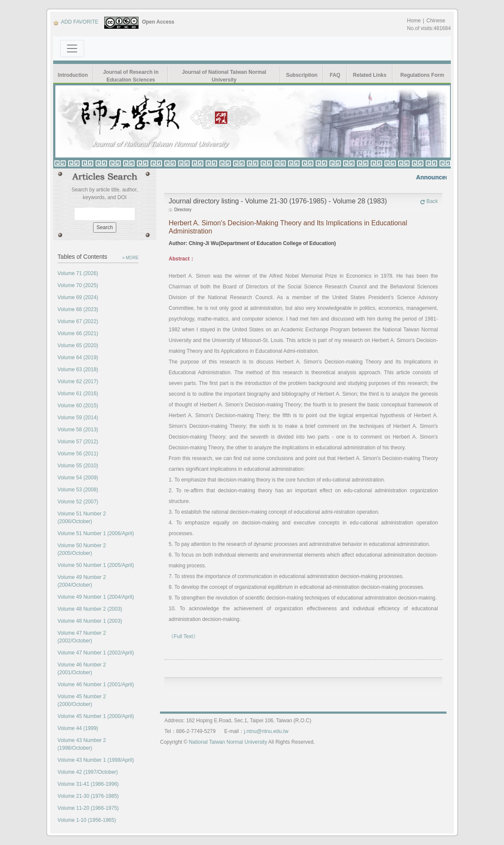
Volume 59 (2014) (78, 418)
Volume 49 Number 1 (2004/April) (96, 597)
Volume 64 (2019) (78, 357)
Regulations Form (422, 75)
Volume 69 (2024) (78, 297)
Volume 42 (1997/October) (88, 772)
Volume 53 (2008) (78, 490)
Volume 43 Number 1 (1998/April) (96, 760)
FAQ (335, 75)
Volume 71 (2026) (78, 273)
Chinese (436, 21)
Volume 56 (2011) (78, 454)
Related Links (370, 75)
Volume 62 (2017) (78, 382)
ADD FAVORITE (76, 22)
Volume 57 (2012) (78, 442)
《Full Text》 (183, 636)
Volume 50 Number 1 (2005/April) (96, 565)
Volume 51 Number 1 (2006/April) (96, 533)
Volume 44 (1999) (78, 728)
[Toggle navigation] (72, 48)
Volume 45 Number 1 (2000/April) (96, 716)
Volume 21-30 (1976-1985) (88, 796)
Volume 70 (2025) (78, 285)
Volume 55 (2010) (78, 466)
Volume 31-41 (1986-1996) (88, 784)
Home (414, 21)
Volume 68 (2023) (78, 309)
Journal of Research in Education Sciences (131, 76)
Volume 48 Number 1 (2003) (90, 621)
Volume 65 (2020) (78, 345)
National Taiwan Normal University (228, 742)
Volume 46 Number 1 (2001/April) (96, 684)
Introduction (73, 75)
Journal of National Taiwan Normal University (224, 76)
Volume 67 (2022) (78, 321)
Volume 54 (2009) (78, 478)
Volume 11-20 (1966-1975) (88, 808)
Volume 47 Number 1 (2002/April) (96, 653)
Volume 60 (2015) (78, 406)
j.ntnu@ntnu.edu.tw (266, 731)
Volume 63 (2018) (78, 369)
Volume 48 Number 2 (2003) (90, 609)
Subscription (302, 75)
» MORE (130, 258)
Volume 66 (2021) (78, 333)
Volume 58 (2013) (78, 430)
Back (429, 201)
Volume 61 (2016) (78, 394)
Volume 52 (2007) (78, 502)
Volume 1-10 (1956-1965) (87, 820)
